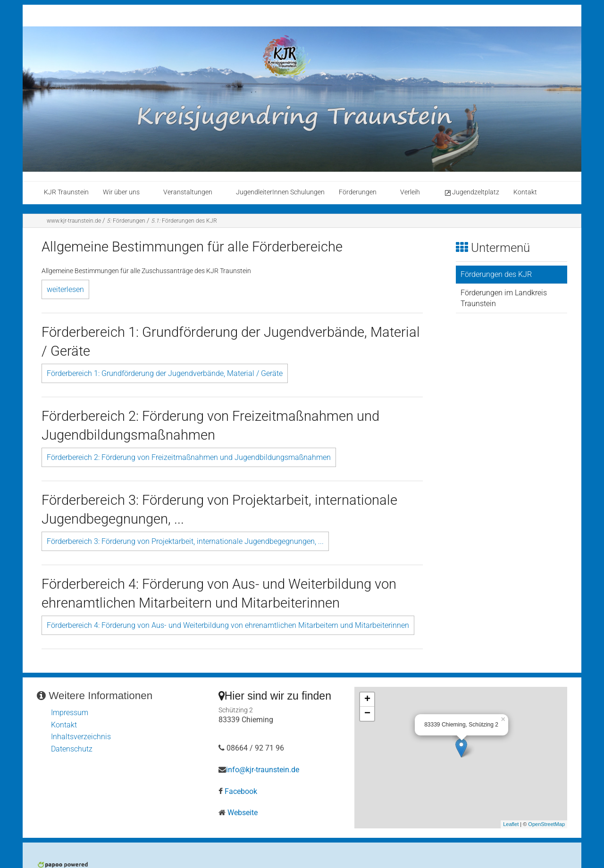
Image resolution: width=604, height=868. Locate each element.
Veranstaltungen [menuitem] (188, 192)
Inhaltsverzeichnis (81, 737)
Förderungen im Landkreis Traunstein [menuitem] (504, 298)
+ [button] (367, 700)
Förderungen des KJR (184, 221)
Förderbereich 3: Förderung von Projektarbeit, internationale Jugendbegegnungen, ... (185, 541)
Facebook (241, 791)
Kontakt (64, 725)
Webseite (243, 813)
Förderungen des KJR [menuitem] (496, 274)
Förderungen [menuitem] (358, 192)
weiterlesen (65, 289)
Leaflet (511, 824)
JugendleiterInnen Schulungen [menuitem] (280, 192)
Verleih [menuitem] (410, 192)
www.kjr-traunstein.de (74, 221)
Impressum (70, 713)
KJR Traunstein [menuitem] (66, 192)
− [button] (367, 714)
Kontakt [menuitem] (525, 192)
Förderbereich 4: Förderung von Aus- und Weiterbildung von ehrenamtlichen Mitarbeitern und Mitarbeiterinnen (228, 625)
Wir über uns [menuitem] (121, 192)
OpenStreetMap (546, 824)
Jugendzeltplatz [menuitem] (471, 192)
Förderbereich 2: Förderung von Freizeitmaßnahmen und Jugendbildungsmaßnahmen (189, 457)
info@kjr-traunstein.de (263, 770)
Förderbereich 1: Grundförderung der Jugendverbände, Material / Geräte (165, 373)
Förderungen (126, 221)
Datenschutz (72, 749)
